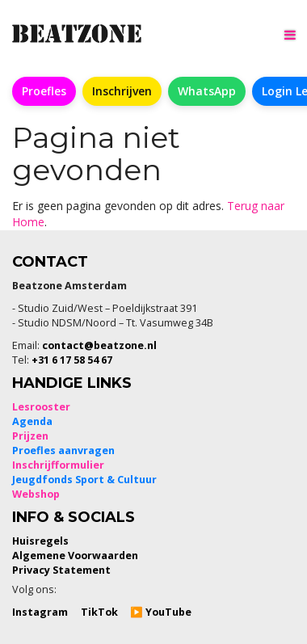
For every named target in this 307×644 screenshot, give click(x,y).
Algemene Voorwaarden (75, 556)
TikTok (99, 612)
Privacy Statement (61, 570)
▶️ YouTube (161, 612)
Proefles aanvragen (63, 450)
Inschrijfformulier (58, 465)
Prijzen (30, 436)
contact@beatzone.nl (99, 345)
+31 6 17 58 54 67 (72, 360)
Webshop (36, 494)
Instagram (40, 612)
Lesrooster (41, 407)
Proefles (44, 91)
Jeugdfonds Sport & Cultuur (84, 480)
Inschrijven (122, 91)
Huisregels (40, 541)
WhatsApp (207, 91)
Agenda (32, 421)
